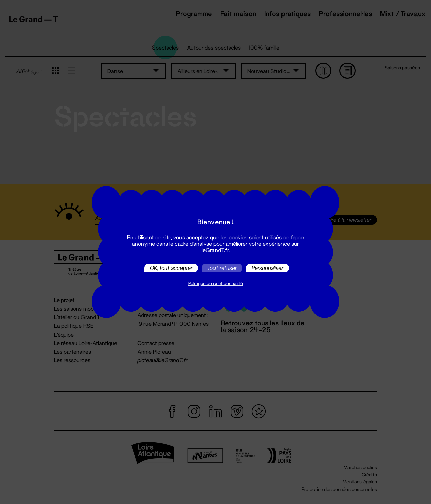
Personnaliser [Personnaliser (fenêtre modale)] (268, 268)
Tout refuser (222, 268)
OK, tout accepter (171, 268)
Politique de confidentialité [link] (216, 283)
